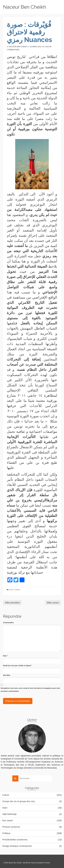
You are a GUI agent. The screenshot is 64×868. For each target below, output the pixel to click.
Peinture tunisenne (11, 827)
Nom (5, 656)
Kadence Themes (44, 863)
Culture (11, 590)
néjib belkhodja (9, 814)
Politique (17, 590)
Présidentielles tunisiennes (15, 840)
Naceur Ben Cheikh (25, 7)
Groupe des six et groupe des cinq (18, 801)
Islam (5, 808)
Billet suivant (53, 603)
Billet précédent (13, 603)
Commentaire (8, 623)
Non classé (8, 820)
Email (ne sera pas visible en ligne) (17, 665)
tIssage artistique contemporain (17, 846)
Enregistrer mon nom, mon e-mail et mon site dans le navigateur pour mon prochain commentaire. (30, 690)
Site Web (7, 675)
